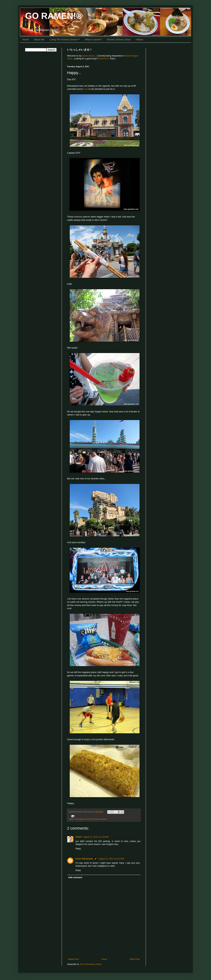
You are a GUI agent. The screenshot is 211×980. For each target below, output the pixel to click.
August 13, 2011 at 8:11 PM (111, 859)
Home (26, 40)
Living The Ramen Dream (96, 819)
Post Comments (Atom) (91, 964)
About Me (39, 40)
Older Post (135, 959)
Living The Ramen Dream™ (65, 40)
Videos (139, 40)
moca (86, 89)
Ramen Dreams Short (119, 40)
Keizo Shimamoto (84, 859)
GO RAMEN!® (54, 16)
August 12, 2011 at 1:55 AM (96, 837)
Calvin (79, 837)
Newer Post (73, 959)
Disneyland (80, 819)
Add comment (75, 877)
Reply (78, 849)
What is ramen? (93, 40)
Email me (103, 59)
